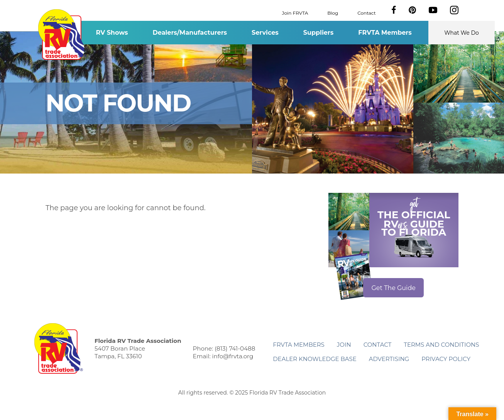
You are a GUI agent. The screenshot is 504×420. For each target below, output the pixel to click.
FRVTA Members (385, 33)
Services (265, 33)
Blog (333, 13)
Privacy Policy (446, 359)
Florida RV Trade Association (62, 35)
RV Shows (112, 33)
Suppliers (318, 33)
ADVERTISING (389, 359)
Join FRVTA (295, 13)
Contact (366, 13)
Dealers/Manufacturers (190, 33)
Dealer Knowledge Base (315, 359)
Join (344, 345)
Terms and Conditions (441, 345)
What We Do (462, 33)
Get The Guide (393, 288)
